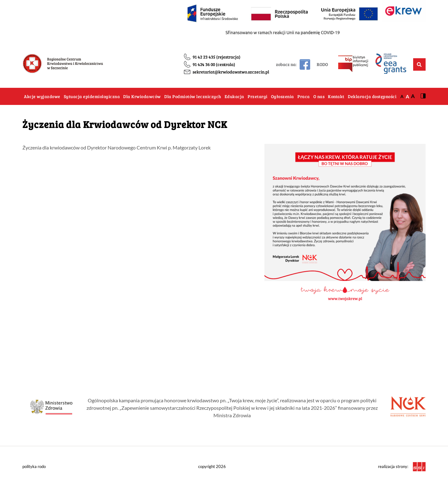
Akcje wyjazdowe (42, 96)
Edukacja (234, 96)
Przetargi (258, 96)
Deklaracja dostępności (372, 96)
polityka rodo (34, 466)
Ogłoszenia (282, 96)
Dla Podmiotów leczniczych (193, 96)
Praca (304, 96)
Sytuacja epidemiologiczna (92, 96)
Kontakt (336, 96)
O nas (319, 96)
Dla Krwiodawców (142, 96)
